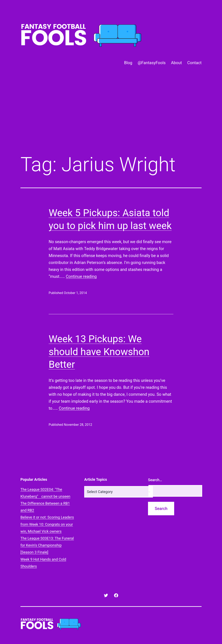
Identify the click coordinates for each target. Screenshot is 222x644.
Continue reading (81, 276)
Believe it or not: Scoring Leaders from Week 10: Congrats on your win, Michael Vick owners (47, 524)
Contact (194, 63)
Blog (128, 63)
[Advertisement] (111, 117)
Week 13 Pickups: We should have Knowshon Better (99, 352)
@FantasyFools (152, 63)
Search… (155, 480)
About (176, 63)
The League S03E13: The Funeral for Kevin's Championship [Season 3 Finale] (47, 545)
